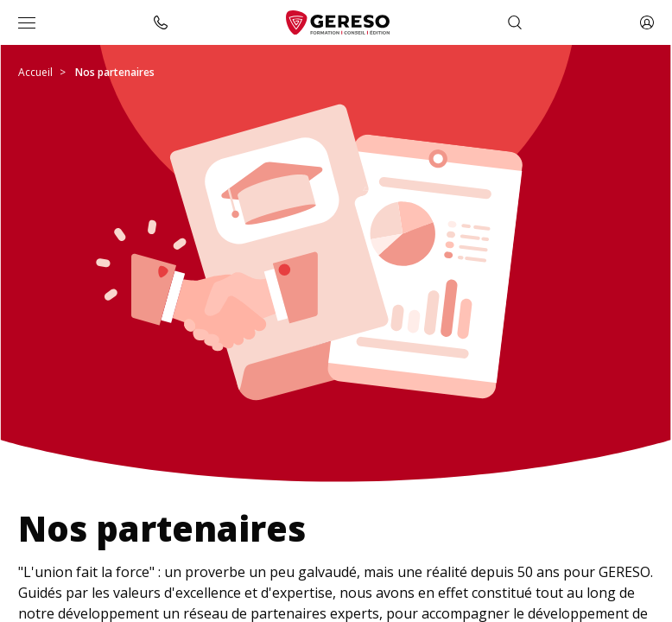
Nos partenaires (115, 72)
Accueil (35, 72)
